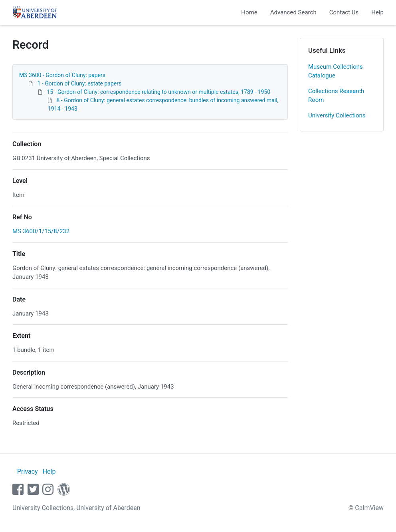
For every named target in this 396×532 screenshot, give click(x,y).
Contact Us (344, 12)
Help (377, 12)
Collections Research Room (336, 96)
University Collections (337, 115)
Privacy (28, 471)
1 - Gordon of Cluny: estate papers (79, 83)
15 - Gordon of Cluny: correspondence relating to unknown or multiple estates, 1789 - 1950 (158, 92)
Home (249, 12)
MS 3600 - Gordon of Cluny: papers (62, 75)
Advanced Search (293, 12)
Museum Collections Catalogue (336, 71)
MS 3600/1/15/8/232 (41, 231)
